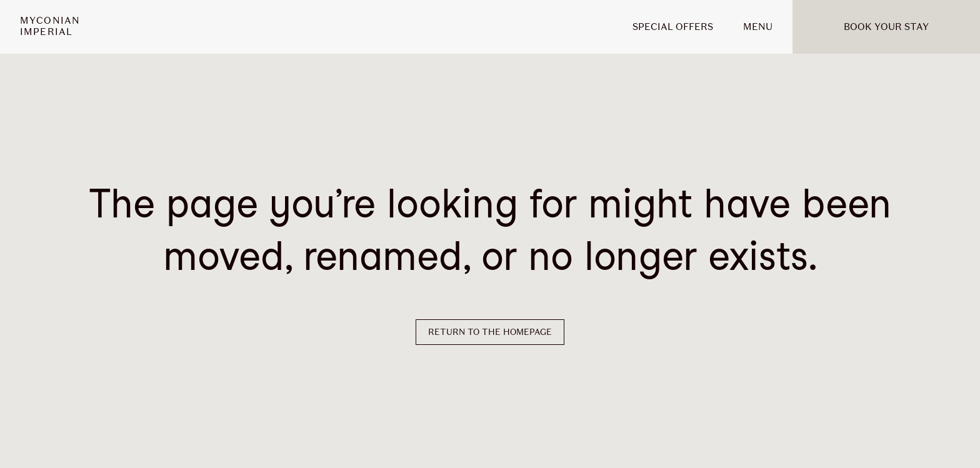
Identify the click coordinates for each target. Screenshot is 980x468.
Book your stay (886, 27)
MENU (758, 27)
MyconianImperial (50, 27)
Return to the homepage (490, 332)
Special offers (673, 27)
